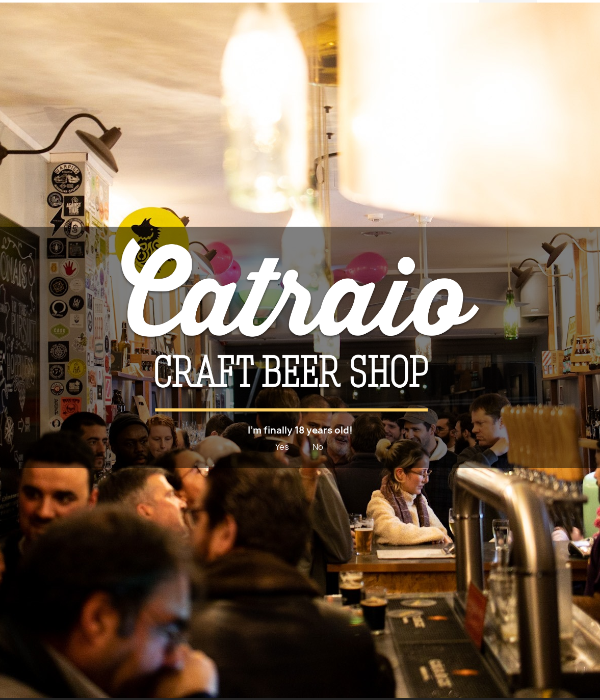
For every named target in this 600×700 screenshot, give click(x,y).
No (318, 447)
